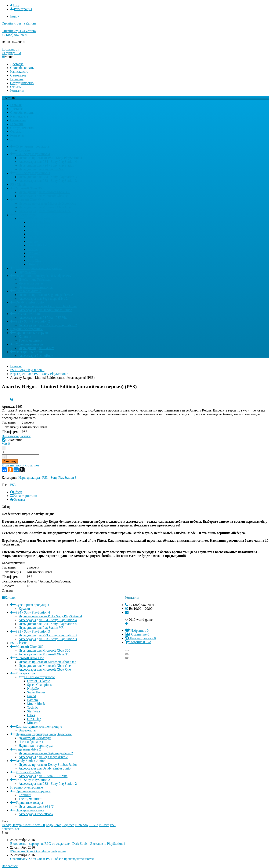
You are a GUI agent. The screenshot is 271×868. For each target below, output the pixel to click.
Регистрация (21, 9)
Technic (32, 249)
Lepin (57, 825)
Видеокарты (27, 272)
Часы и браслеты (31, 283)
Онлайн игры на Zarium (19, 23)
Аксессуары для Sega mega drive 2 (43, 299)
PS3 (13, 485)
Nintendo (82, 825)
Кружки (24, 150)
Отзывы (16, 87)
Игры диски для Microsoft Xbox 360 (44, 192)
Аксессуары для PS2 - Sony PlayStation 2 (48, 325)
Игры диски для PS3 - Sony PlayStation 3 (48, 177)
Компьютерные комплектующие (39, 268)
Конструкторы (26, 215)
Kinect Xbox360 (34, 825)
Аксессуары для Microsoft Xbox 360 (44, 196)
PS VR (93, 825)
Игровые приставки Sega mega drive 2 (46, 295)
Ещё (15, 16)
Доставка (17, 64)
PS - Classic (18, 184)
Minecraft (34, 264)
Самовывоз (18, 75)
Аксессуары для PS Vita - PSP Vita (43, 318)
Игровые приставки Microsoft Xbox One (47, 203)
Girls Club (34, 260)
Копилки (25, 337)
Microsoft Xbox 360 (30, 188)
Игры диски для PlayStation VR (41, 169)
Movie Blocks (37, 245)
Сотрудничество (22, 83)
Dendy (6, 825)
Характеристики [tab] (24, 496)
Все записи (10, 866)
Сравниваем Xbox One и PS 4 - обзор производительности (52, 859)
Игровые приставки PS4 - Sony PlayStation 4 (50, 158)
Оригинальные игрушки (33, 333)
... (11, 139)
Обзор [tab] (16, 492)
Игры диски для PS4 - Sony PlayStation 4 (48, 165)
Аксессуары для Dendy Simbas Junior (45, 310)
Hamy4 (17, 825)
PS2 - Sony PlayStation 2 (33, 321)
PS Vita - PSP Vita (28, 314)
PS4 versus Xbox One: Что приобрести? (38, 851)
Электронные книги (30, 352)
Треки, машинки (30, 340)
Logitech (68, 825)
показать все (11, 829)
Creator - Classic (39, 222)
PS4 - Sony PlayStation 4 (33, 154)
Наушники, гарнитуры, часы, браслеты (44, 276)
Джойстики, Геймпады (35, 280)
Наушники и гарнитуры (36, 287)
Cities (31, 257)
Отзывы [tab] (18, 500)
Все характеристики (16, 436)
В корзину (10, 461)
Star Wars (34, 253)
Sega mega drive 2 (28, 291)
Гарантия (17, 79)
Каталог (9, 598)
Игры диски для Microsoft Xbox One (45, 207)
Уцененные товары (29, 344)
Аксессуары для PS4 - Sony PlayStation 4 (48, 162)
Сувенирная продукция (32, 146)
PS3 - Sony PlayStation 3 (33, 173)
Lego (49, 825)
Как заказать (19, 72)
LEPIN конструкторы (39, 219)
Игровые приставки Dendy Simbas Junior (48, 306)
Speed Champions (39, 226)
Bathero (32, 241)
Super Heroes (36, 234)
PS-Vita (104, 825)
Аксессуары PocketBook (36, 356)
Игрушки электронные (26, 329)
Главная (16, 105)
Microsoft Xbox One (30, 200)
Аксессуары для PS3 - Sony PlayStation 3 (48, 181)
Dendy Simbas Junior (30, 302)
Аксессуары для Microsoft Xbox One (45, 211)
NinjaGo (33, 230)
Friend (32, 238)
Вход (15, 5)
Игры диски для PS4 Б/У (36, 348)
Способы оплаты (22, 68)
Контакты (17, 91)
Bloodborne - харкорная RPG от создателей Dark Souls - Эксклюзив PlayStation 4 (68, 844)
